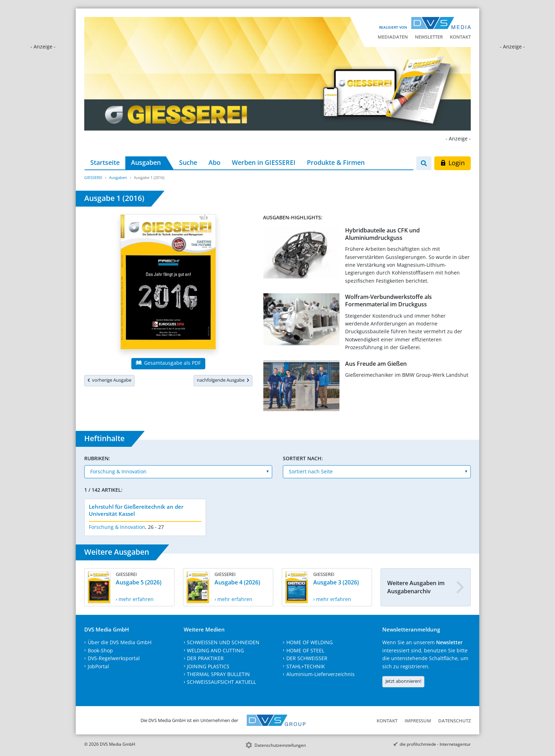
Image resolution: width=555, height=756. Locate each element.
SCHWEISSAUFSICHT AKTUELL (221, 682)
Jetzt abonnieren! (403, 681)
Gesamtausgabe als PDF (168, 363)
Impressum (418, 721)
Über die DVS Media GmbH (120, 642)
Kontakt (460, 37)
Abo (214, 162)
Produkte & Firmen (336, 162)
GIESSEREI (93, 177)
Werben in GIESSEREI (264, 162)
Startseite (105, 162)
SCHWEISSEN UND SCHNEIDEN (223, 642)
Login (453, 163)
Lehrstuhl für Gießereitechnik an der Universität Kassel (136, 510)
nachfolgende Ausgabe (223, 380)
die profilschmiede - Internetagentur (435, 744)
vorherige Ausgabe (109, 380)
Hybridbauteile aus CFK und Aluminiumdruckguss (382, 234)
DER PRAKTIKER (205, 658)
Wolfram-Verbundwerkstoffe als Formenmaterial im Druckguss (388, 301)
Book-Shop (100, 650)
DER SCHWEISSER (307, 658)
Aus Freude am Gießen (376, 364)
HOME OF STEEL (305, 650)
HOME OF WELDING (310, 642)
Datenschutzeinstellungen (280, 745)
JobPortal (98, 666)
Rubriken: (97, 458)
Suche (188, 162)
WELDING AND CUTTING (215, 650)
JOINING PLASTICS (208, 666)
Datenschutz (454, 721)
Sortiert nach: (303, 458)
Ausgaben (146, 162)
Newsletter (429, 37)
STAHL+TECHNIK (306, 666)
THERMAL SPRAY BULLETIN (218, 674)
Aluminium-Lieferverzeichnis (321, 674)
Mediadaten (393, 37)
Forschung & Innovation (117, 527)
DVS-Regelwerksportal (114, 658)
